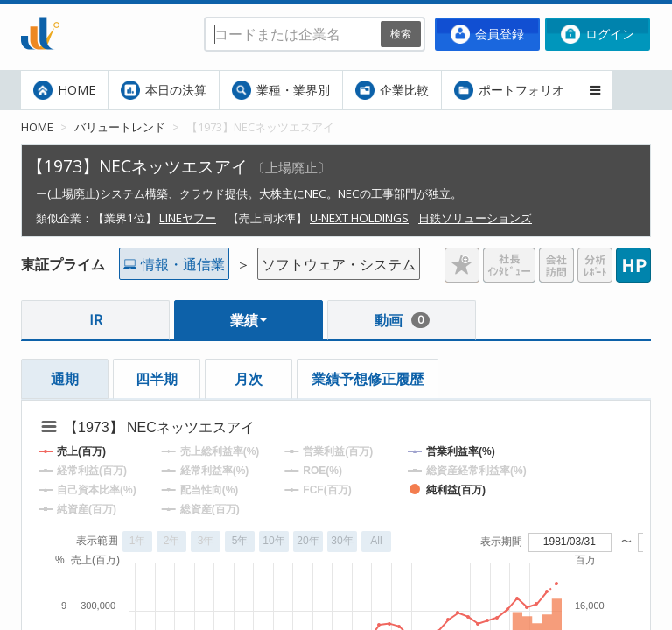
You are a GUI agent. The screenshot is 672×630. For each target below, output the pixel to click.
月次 (248, 379)
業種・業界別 (281, 90)
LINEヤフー (188, 218)
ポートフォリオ (509, 90)
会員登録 (487, 34)
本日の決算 (164, 90)
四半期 (157, 379)
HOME (64, 90)
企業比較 (392, 90)
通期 (65, 379)
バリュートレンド (120, 127)
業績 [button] (248, 320)
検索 (401, 34)
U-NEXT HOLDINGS (359, 218)
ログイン (598, 34)
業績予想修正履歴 (367, 379)
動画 (402, 320)
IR (96, 320)
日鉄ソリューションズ (475, 218)
